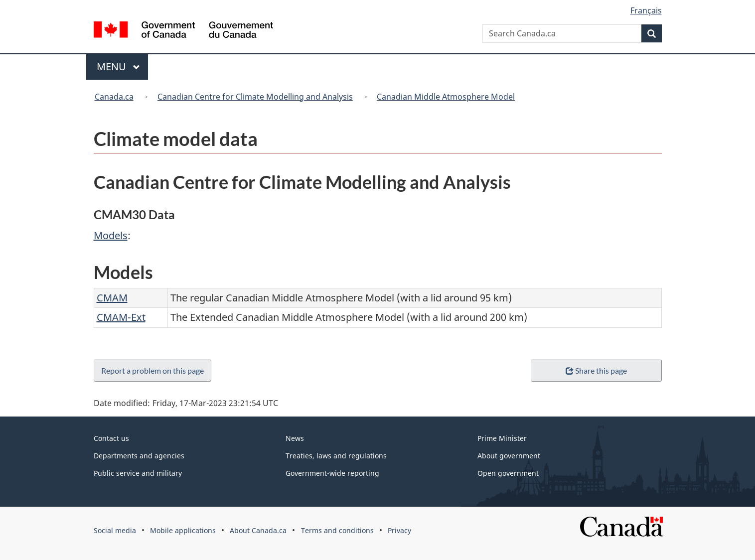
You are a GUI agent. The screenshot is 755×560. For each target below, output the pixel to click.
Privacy (399, 530)
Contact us (111, 438)
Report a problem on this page (155, 370)
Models (111, 235)
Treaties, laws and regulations (336, 456)
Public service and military (138, 473)
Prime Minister (502, 438)
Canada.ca (114, 97)
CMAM (112, 298)
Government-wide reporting (332, 473)
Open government (508, 473)
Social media (115, 530)
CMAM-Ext (121, 317)
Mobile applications (183, 530)
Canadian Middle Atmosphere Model (446, 97)
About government (509, 456)
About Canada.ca (258, 530)
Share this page (596, 370)
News (295, 438)
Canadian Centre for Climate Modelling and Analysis (255, 97)
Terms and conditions (337, 530)
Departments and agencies (139, 456)
